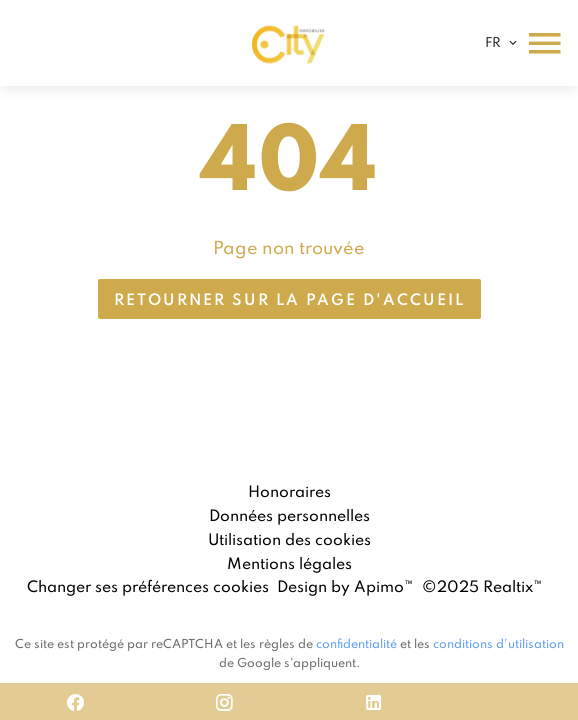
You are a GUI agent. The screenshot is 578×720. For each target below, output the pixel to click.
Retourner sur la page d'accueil (289, 299)
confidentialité (356, 643)
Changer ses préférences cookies (148, 586)
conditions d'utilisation (498, 643)
